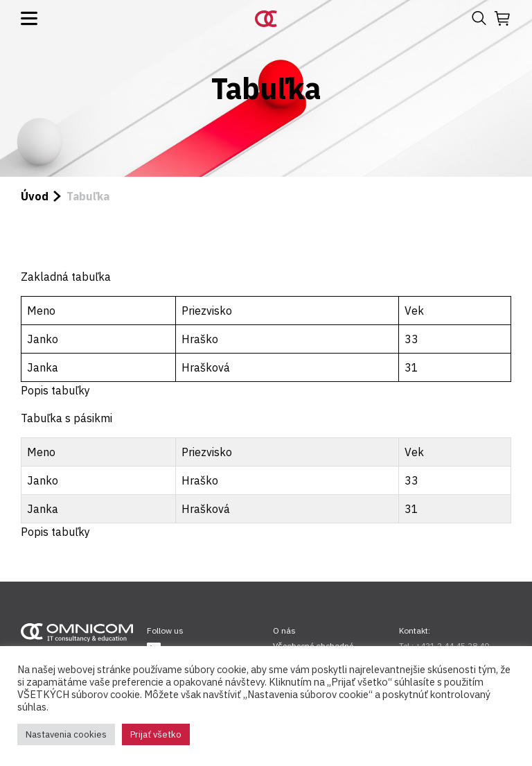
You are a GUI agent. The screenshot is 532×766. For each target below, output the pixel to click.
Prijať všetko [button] (156, 734)
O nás (284, 630)
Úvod (35, 196)
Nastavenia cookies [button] (66, 734)
